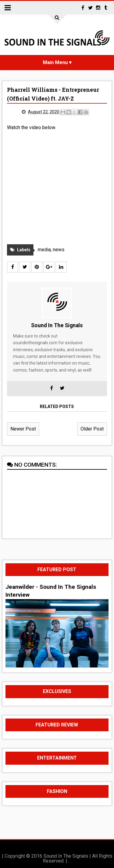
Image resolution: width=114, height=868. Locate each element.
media (44, 250)
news (59, 250)
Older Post (92, 429)
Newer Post (23, 429)
